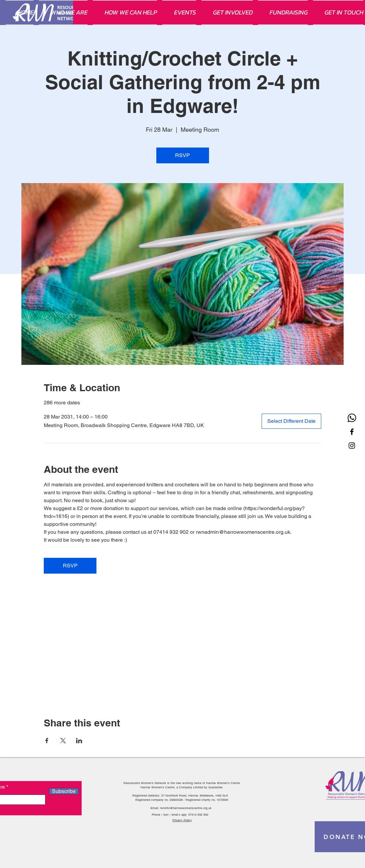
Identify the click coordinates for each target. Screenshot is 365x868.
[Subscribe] (64, 791)
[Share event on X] (63, 741)
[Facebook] (352, 432)
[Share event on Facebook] (47, 741)
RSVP (182, 155)
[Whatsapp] (352, 418)
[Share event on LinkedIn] (79, 741)
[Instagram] (352, 446)
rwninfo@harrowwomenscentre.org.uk (186, 808)
